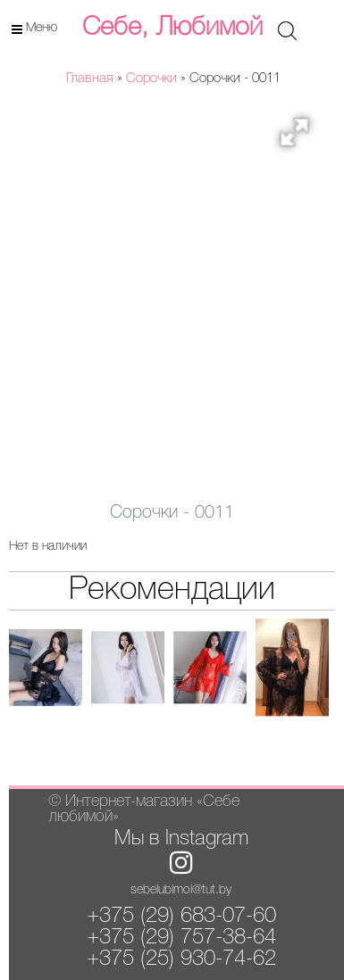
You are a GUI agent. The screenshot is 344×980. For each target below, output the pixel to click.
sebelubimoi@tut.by (181, 890)
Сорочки (151, 79)
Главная (90, 79)
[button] (300, 137)
